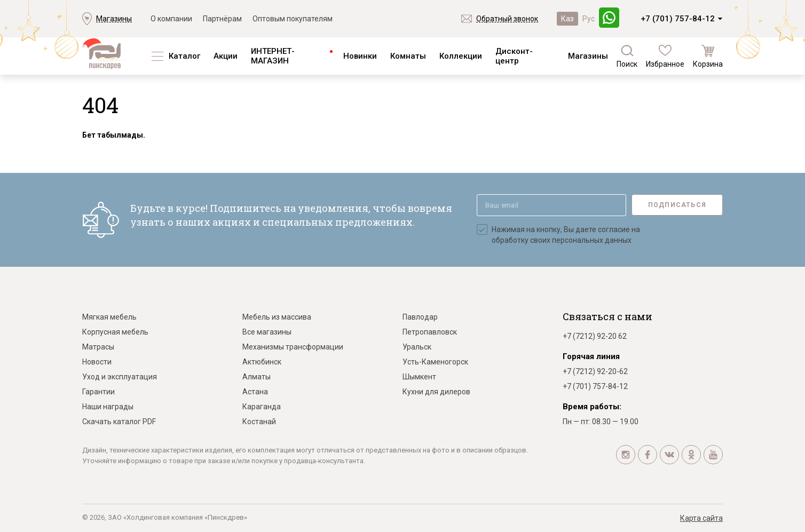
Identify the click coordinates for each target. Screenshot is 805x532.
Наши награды (108, 407)
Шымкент (419, 377)
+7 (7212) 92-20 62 (595, 336)
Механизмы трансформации (293, 347)
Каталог (184, 56)
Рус (589, 19)
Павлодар (420, 317)
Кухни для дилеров (436, 392)
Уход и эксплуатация (120, 377)
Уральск (417, 347)
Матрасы (98, 347)
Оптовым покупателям (293, 19)
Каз (567, 19)
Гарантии (98, 392)
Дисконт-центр (514, 56)
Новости (97, 362)
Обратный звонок (507, 19)
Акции (226, 56)
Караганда (262, 407)
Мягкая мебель (109, 317)
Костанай (259, 422)
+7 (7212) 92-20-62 (595, 371)
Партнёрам (222, 19)
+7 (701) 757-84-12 (678, 19)
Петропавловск (430, 332)
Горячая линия (591, 356)
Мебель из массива (277, 317)
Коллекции (461, 56)
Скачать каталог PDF (119, 422)
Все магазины (267, 332)
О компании (171, 19)
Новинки (360, 56)
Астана (255, 392)
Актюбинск (262, 362)
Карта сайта (701, 518)
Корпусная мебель (115, 332)
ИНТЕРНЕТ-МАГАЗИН (273, 56)
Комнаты (408, 56)
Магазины (114, 19)
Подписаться (677, 205)
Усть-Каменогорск (435, 362)
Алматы (257, 377)
